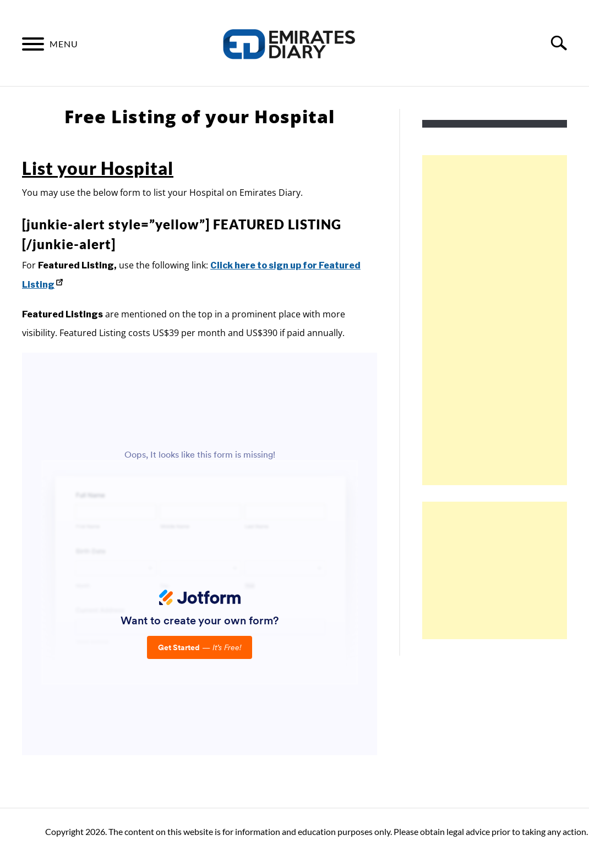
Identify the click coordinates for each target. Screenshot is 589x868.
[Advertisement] (505, 320)
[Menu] (33, 46)
